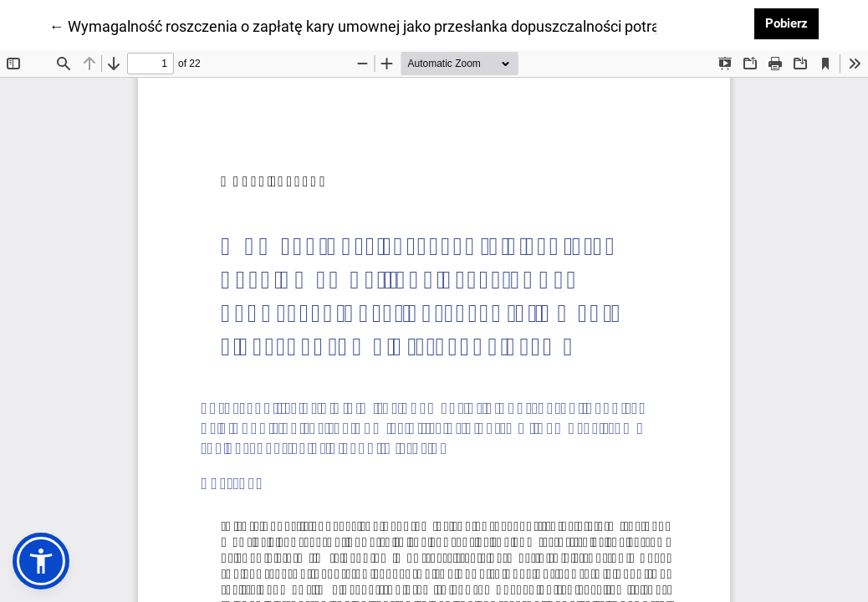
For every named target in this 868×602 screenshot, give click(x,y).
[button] (41, 561)
